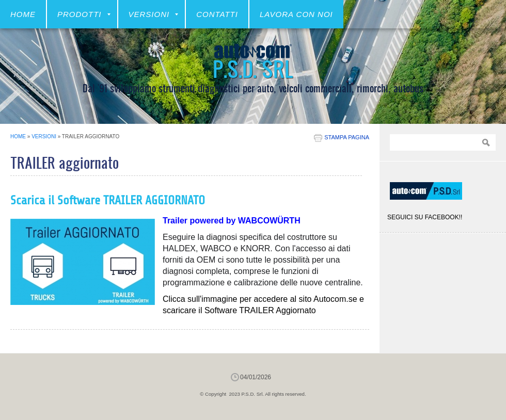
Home (23, 14)
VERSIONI (154, 14)
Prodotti (84, 14)
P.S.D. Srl (253, 68)
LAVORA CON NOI (296, 14)
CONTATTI (217, 14)
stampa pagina (347, 137)
